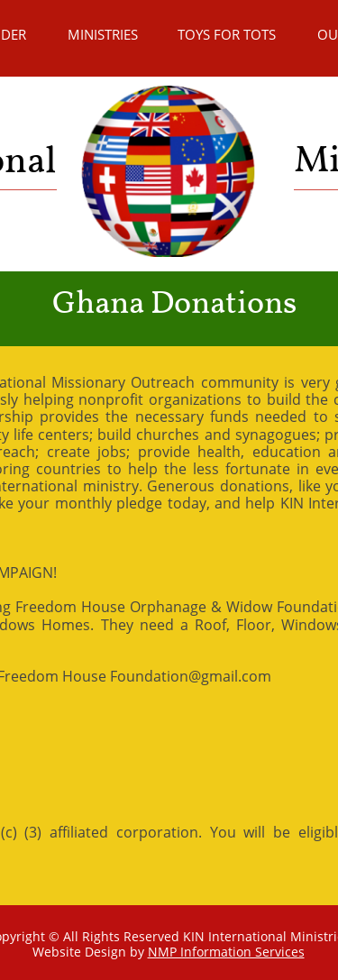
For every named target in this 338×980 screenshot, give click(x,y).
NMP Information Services (226, 952)
